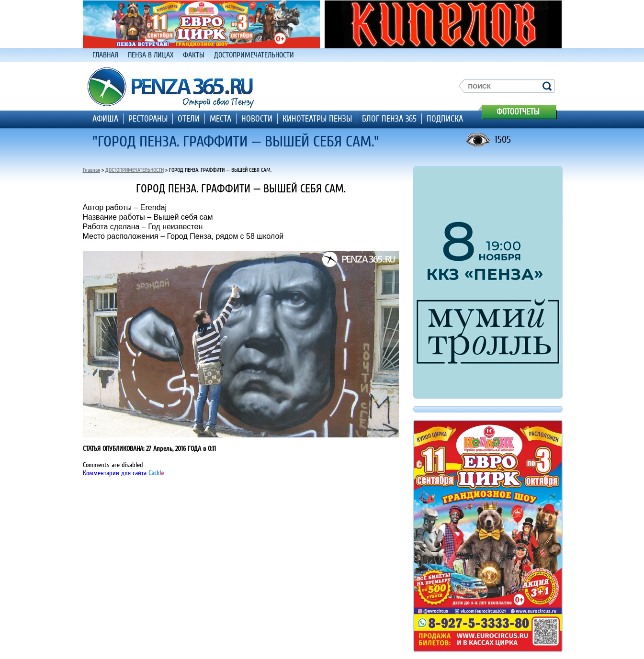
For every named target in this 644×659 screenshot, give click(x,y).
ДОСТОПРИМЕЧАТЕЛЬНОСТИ (254, 55)
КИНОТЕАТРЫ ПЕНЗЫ (317, 119)
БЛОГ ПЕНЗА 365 (389, 119)
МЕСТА (220, 119)
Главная (91, 170)
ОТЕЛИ (189, 119)
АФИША (105, 119)
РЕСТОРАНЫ (148, 119)
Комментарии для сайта (123, 473)
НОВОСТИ (257, 119)
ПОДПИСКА (445, 119)
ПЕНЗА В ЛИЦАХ (151, 55)
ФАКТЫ (194, 55)
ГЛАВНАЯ (105, 55)
